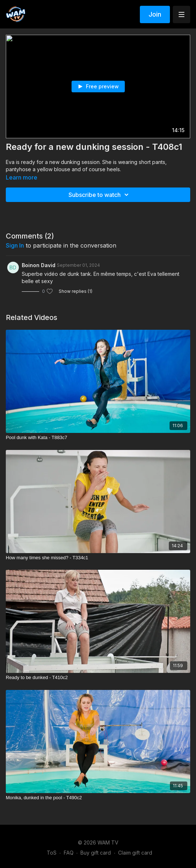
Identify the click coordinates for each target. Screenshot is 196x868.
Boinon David (39, 265)
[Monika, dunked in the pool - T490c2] (98, 798)
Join (155, 14)
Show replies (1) (76, 291)
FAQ (69, 853)
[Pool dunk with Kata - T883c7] (98, 438)
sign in (15, 245)
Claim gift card (135, 853)
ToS (52, 853)
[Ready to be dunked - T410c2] (98, 678)
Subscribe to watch (100, 195)
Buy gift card (96, 853)
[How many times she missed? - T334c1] (98, 558)
